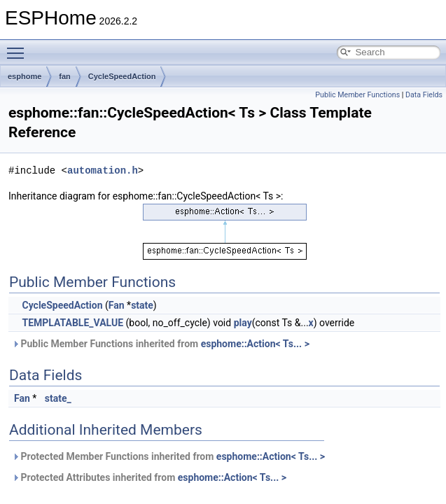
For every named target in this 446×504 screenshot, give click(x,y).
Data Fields (424, 95)
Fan (117, 305)
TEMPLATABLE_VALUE (72, 323)
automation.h (103, 170)
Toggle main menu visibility (19, 47)
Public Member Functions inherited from (161, 344)
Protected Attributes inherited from (149, 477)
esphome (25, 76)
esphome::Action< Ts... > (255, 344)
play (243, 323)
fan (65, 76)
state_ (58, 398)
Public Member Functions (357, 95)
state (142, 305)
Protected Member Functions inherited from (168, 456)
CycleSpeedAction (122, 76)
